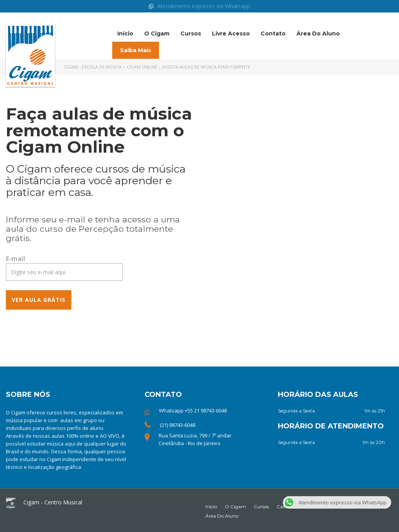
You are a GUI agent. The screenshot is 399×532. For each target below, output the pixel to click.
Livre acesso (231, 33)
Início (125, 33)
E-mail (16, 259)
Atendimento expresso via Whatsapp (204, 6)
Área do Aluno (318, 33)
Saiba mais (136, 50)
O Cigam (157, 33)
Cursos (191, 33)
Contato (273, 33)
